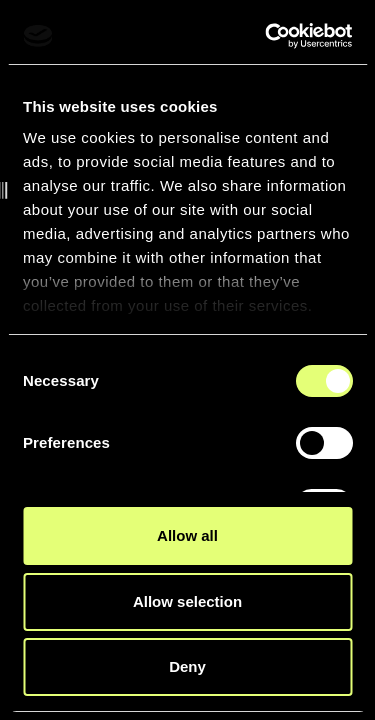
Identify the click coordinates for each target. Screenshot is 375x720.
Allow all (187, 535)
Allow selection (187, 601)
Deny (187, 666)
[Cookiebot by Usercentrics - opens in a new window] (267, 36)
